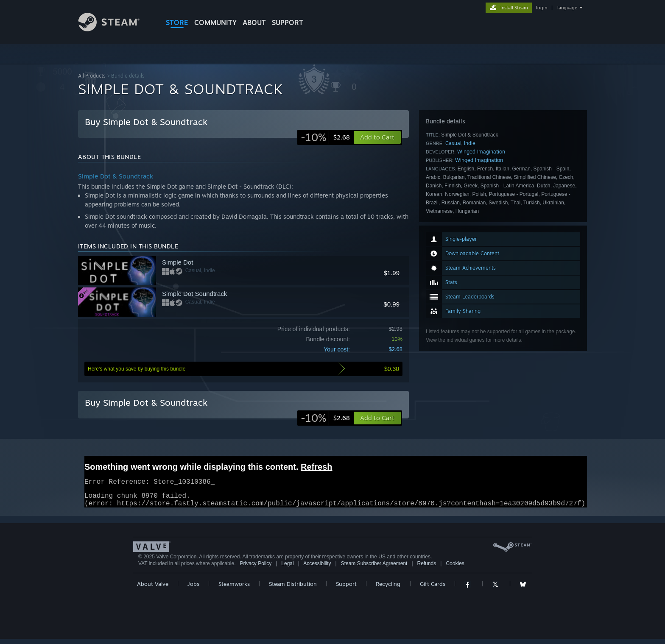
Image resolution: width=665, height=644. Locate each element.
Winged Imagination (481, 152)
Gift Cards (433, 589)
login (542, 8)
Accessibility (317, 569)
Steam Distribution (293, 589)
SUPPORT (288, 22)
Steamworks (234, 589)
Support (346, 589)
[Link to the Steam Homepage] (115, 29)
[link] (325, 137)
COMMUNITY (215, 22)
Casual (453, 143)
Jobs (193, 589)
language (567, 8)
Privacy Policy (256, 569)
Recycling (388, 589)
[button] (377, 418)
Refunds (427, 569)
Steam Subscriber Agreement (374, 569)
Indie (470, 143)
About (254, 22)
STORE (177, 22)
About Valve (153, 589)
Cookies (455, 569)
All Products (92, 76)
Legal (287, 569)
